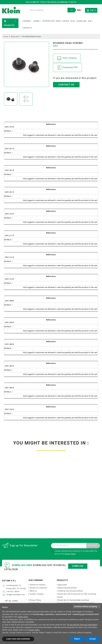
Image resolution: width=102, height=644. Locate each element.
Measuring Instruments (67, 588)
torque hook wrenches (85, 498)
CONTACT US (66, 85)
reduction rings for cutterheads (17, 498)
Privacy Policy (70, 554)
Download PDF (67, 68)
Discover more (17, 514)
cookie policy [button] (23, 617)
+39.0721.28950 (13, 592)
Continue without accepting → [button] (87, 606)
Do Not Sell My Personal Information (82, 625)
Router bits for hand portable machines (74, 600)
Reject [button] (77, 639)
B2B (90, 21)
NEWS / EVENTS (62, 21)
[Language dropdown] (79, 10)
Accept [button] (93, 639)
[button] (91, 10)
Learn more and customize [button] (18, 639)
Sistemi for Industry (38, 585)
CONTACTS (27, 28)
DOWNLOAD (82, 21)
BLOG (73, 21)
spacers (51, 497)
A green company (37, 594)
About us (33, 591)
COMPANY (27, 21)
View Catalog (67, 58)
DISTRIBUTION (48, 21)
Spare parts (63, 585)
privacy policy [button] (34, 630)
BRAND (37, 21)
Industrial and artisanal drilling (70, 591)
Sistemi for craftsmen (39, 588)
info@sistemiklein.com (16, 595)
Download (78, 566)
